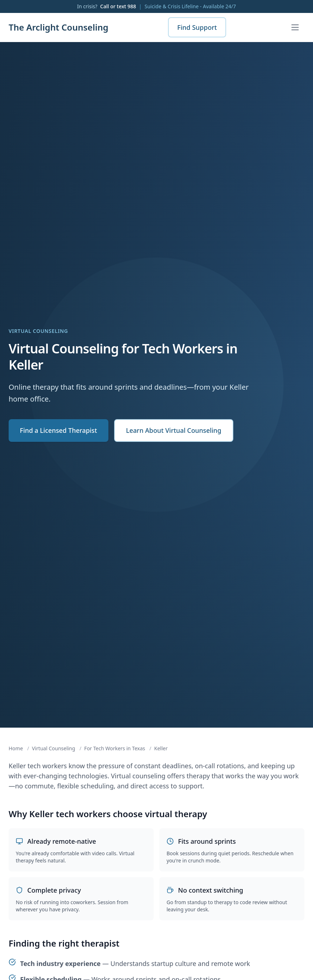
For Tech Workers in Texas (115, 748)
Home (16, 748)
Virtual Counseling (53, 748)
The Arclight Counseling (59, 27)
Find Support (197, 27)
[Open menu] (295, 27)
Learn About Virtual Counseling (176, 431)
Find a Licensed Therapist (59, 431)
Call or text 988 (118, 6)
